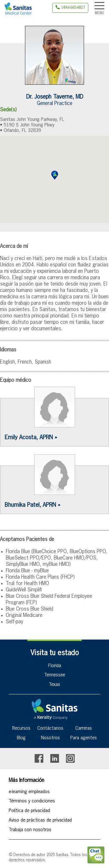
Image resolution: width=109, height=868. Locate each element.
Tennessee (55, 675)
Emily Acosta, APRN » (31, 437)
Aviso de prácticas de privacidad (40, 820)
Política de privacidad (29, 811)
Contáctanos (50, 729)
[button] (55, 175)
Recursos (21, 729)
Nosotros (50, 738)
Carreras (84, 729)
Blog (21, 738)
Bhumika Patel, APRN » (32, 505)
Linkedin (55, 759)
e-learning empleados (29, 792)
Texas (54, 685)
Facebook (39, 759)
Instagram (70, 759)
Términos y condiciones (32, 801)
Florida (55, 666)
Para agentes (84, 738)
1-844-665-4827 (73, 8)
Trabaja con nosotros (30, 830)
